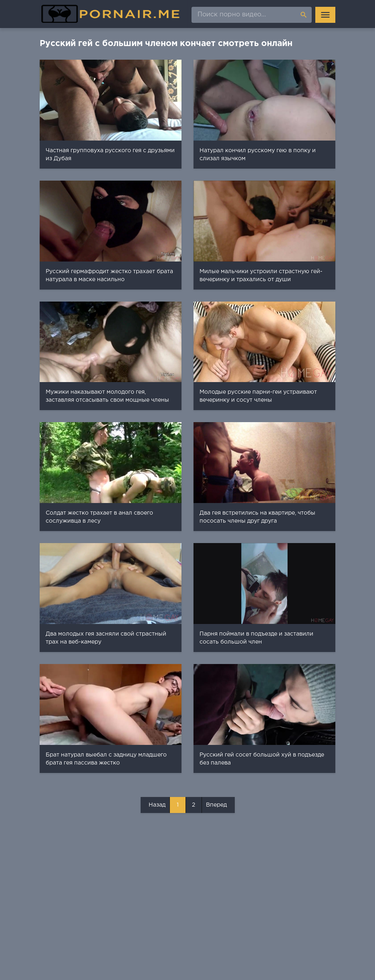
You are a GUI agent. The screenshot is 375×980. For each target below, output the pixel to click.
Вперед (216, 805)
